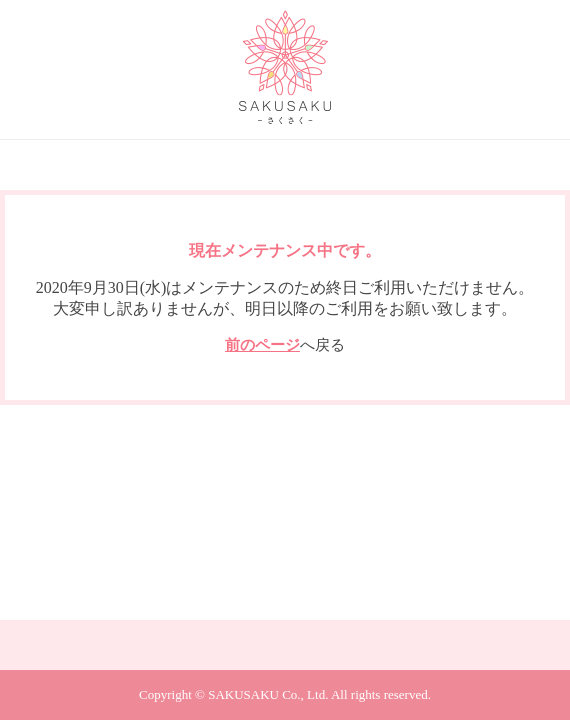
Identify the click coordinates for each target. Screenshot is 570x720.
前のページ (262, 345)
